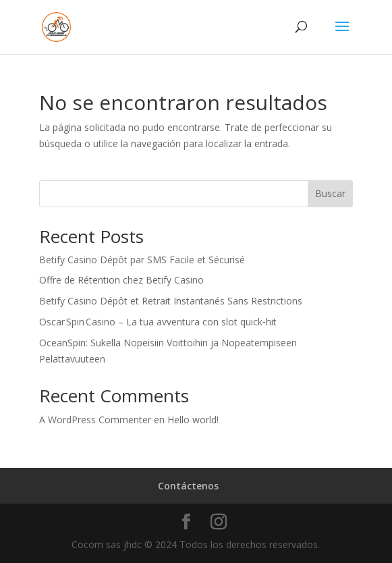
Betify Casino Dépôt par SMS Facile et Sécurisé (142, 260)
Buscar (330, 193)
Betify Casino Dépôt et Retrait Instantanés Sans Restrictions (171, 301)
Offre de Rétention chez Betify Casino (121, 280)
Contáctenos (188, 486)
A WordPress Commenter (95, 420)
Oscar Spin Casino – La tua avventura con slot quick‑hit (158, 322)
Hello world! (193, 420)
